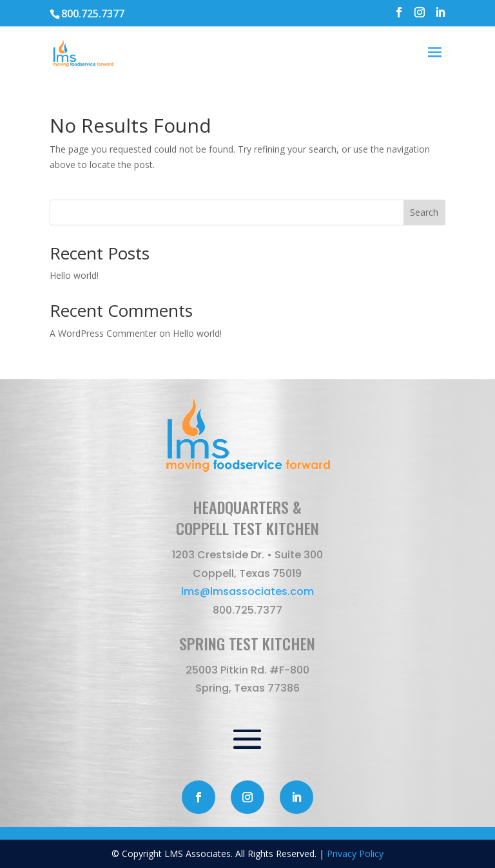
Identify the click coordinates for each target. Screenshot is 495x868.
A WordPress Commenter (103, 333)
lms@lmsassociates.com (247, 591)
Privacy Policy (355, 854)
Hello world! (74, 275)
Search (424, 212)
